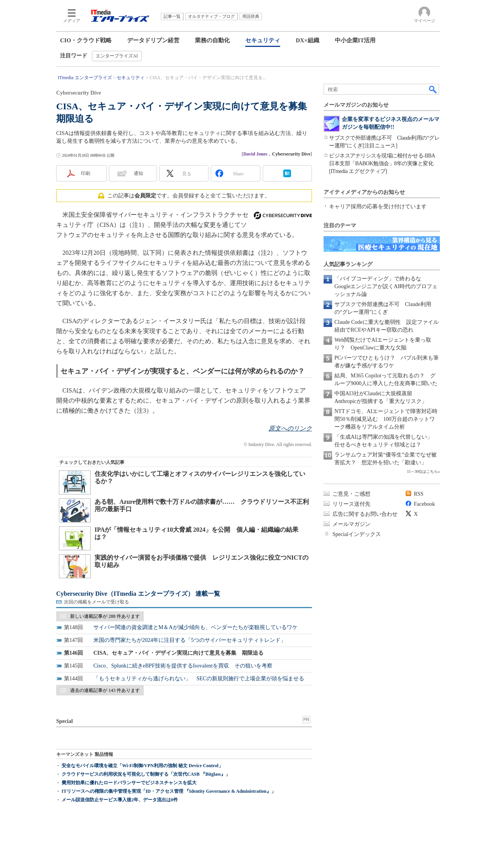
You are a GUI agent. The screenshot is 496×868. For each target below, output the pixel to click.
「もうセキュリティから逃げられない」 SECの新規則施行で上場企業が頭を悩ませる (199, 679)
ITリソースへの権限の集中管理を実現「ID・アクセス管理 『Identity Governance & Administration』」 (169, 791)
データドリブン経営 (153, 40)
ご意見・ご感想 (351, 494)
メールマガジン (351, 524)
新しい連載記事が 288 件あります (105, 616)
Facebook (424, 504)
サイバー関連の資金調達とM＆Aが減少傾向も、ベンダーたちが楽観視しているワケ (195, 627)
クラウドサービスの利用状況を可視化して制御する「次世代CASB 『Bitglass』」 (146, 774)
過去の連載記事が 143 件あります (105, 690)
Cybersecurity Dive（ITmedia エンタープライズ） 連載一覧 (138, 594)
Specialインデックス (357, 534)
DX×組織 (307, 40)
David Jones (255, 154)
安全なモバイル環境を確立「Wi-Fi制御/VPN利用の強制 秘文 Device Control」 (142, 766)
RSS (419, 494)
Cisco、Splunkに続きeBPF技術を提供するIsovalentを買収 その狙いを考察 (183, 666)
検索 (433, 89)
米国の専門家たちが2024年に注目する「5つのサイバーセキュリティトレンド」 (190, 640)
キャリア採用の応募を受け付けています (378, 207)
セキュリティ (263, 40)
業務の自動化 (212, 40)
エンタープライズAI (117, 56)
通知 (138, 173)
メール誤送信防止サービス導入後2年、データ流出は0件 (120, 800)
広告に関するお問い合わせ (365, 514)
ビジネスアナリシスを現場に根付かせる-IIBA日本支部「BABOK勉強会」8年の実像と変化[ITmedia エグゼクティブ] (382, 163)
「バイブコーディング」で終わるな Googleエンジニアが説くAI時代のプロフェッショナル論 (386, 286)
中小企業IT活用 (355, 40)
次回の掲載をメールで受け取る (96, 602)
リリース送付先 (351, 504)
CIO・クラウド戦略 (86, 40)
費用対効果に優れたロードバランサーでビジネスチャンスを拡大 (129, 783)
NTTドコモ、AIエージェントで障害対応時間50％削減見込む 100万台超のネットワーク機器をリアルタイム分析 (386, 419)
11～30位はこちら (422, 471)
